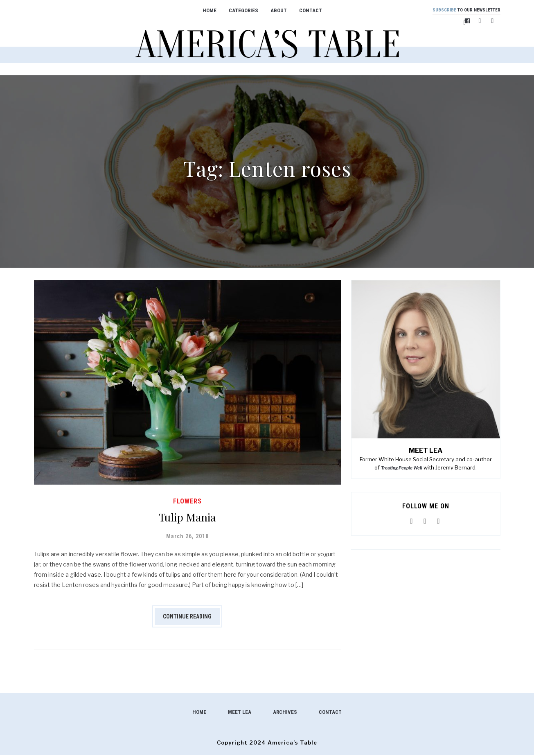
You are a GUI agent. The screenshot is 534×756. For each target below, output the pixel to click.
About (273, 10)
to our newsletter (461, 10)
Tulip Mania (187, 517)
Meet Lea (240, 713)
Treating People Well (402, 469)
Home (204, 10)
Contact (305, 10)
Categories (238, 10)
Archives (285, 713)
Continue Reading (187, 618)
